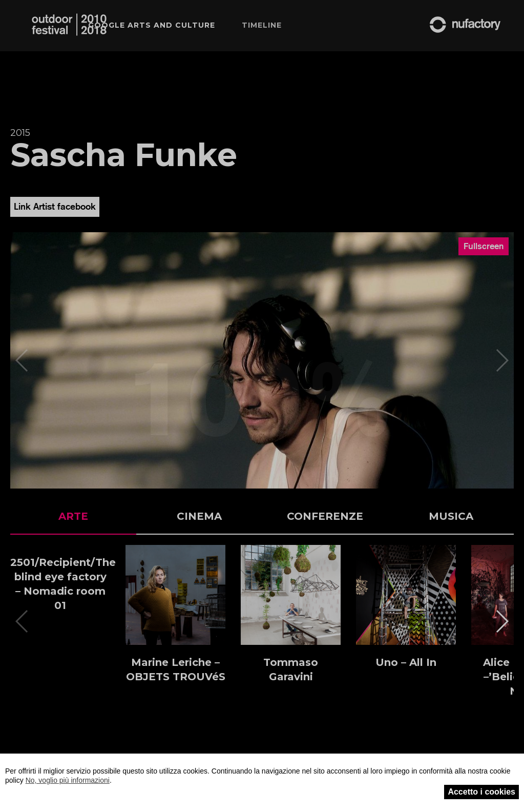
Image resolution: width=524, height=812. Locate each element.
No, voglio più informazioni (68, 780)
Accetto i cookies (481, 792)
